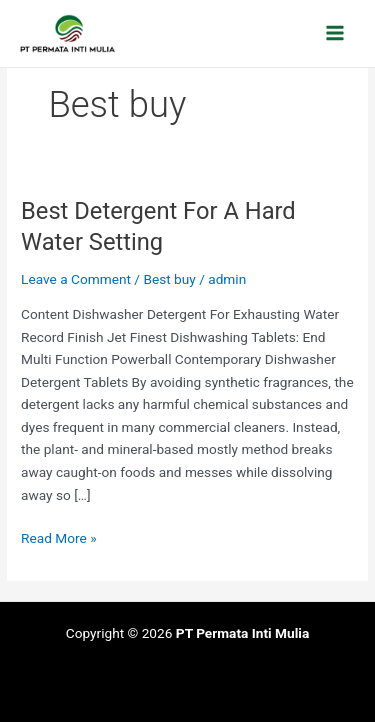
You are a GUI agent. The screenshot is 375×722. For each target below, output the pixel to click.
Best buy (169, 279)
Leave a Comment (76, 279)
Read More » (59, 536)
